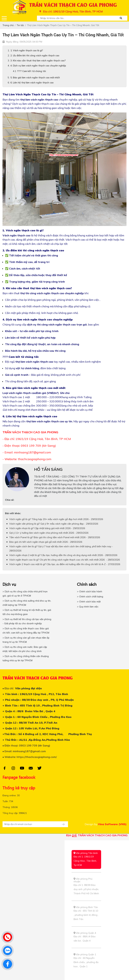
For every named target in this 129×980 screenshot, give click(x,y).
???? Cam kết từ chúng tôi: (32, 71)
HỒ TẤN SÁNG (48, 469)
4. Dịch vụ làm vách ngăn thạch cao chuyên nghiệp (38, 66)
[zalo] (8, 951)
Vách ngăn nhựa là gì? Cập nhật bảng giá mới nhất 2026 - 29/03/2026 (47, 528)
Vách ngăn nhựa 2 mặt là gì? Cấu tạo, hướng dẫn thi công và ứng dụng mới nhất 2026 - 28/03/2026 (63, 555)
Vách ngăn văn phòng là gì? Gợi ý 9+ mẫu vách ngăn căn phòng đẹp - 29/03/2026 (54, 524)
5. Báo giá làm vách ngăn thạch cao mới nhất (35, 78)
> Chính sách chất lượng (90, 597)
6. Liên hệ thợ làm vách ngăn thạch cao (32, 83)
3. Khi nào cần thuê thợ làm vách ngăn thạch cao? (38, 61)
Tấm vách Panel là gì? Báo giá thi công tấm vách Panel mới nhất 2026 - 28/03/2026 (55, 537)
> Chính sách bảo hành (90, 591)
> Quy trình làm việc (88, 607)
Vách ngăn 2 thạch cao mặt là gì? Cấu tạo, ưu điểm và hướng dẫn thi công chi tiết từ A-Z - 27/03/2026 (65, 564)
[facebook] (8, 964)
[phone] (8, 937)
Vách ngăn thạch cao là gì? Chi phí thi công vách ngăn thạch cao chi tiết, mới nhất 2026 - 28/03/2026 (64, 560)
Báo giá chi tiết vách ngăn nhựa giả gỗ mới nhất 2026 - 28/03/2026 (46, 542)
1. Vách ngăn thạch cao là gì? (27, 50)
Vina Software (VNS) (112, 824)
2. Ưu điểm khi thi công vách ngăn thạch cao (35, 55)
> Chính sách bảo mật (89, 602)
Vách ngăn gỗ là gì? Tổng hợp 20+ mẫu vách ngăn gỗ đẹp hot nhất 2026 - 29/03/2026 (56, 519)
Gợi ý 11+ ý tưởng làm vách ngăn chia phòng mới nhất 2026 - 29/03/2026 (49, 533)
